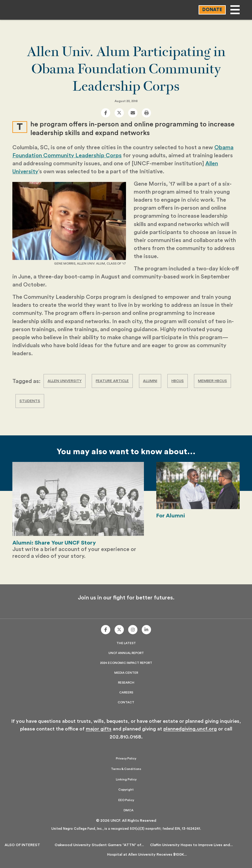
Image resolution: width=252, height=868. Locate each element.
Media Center (126, 673)
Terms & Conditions (126, 769)
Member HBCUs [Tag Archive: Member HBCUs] (212, 381)
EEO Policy (126, 800)
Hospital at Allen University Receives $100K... (147, 854)
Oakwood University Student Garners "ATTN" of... (99, 845)
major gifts (99, 729)
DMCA (128, 810)
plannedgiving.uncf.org (190, 729)
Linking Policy (126, 780)
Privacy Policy (126, 759)
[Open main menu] (235, 10)
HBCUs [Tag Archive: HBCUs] (178, 381)
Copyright (126, 790)
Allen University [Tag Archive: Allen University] (65, 381)
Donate (212, 10)
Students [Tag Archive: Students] (30, 401)
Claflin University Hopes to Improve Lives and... (191, 845)
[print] (146, 113)
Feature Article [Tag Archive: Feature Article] (112, 381)
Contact (126, 702)
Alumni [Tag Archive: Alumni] (150, 381)
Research (126, 683)
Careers (126, 693)
